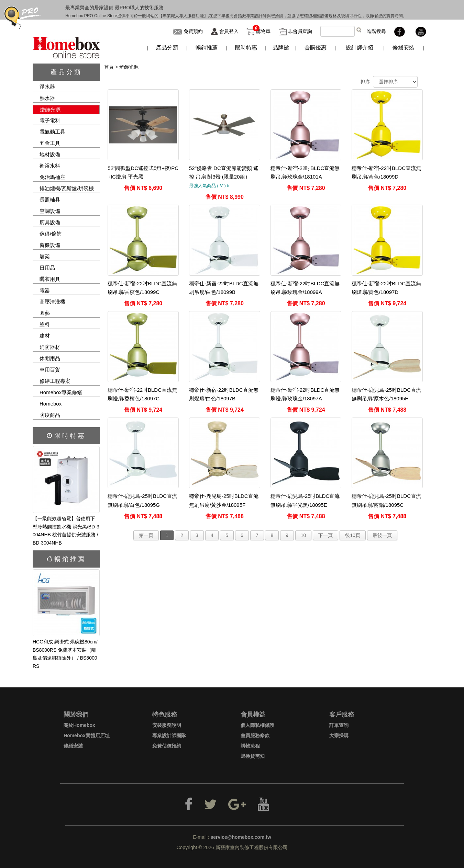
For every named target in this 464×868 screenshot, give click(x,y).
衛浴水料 (50, 166)
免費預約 (193, 31)
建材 (45, 336)
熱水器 (47, 98)
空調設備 (50, 211)
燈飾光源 (50, 110)
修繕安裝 (73, 746)
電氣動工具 (52, 132)
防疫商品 (50, 415)
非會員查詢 (300, 31)
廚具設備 (50, 222)
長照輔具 (50, 200)
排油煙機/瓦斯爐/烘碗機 (67, 188)
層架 (45, 256)
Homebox (51, 404)
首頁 (109, 67)
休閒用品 (50, 358)
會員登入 (229, 31)
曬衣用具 (50, 279)
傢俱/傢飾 (51, 234)
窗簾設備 (50, 245)
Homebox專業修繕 (61, 392)
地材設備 (50, 154)
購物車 (263, 31)
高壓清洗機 (52, 302)
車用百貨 (50, 370)
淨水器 (47, 87)
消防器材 (50, 347)
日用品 (47, 268)
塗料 (45, 324)
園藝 (45, 313)
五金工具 (50, 143)
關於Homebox (79, 725)
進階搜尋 (376, 31)
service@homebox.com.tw (241, 837)
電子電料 (50, 120)
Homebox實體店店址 (87, 735)
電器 (45, 290)
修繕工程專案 (55, 381)
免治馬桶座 (52, 177)
